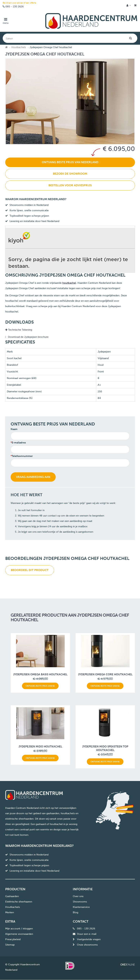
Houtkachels (19, 47)
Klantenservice (81, 907)
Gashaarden (12, 896)
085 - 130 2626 (15, 7)
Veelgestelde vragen (89, 939)
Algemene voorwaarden (19, 934)
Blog (75, 912)
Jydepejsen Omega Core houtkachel (105, 674)
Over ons (78, 896)
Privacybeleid (13, 939)
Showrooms (80, 902)
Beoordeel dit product (30, 570)
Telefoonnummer (22, 456)
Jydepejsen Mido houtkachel (40, 747)
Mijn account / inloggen (19, 929)
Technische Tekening (19, 330)
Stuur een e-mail (87, 934)
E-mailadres (19, 443)
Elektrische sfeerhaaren (19, 902)
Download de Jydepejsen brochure (28, 337)
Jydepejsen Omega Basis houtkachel (40, 674)
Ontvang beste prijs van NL (40, 686)
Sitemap (10, 945)
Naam (14, 429)
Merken (10, 912)
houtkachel (69, 283)
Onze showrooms (87, 945)
